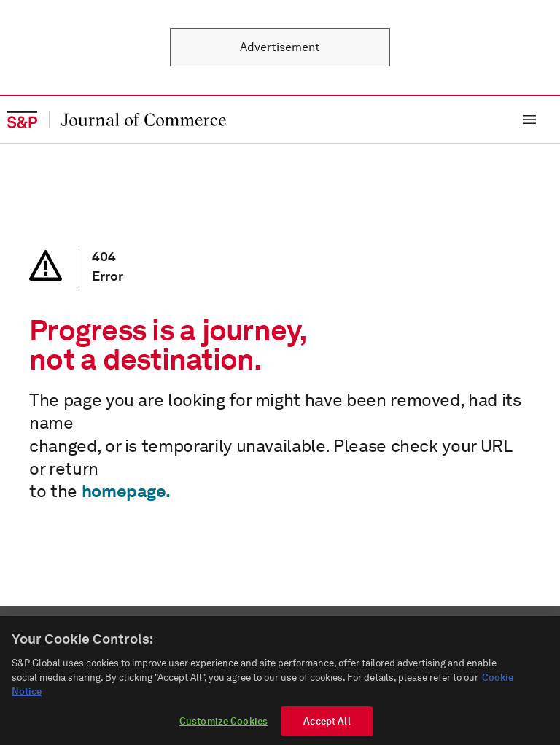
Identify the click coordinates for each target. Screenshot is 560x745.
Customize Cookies (223, 726)
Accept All (327, 726)
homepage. (126, 491)
